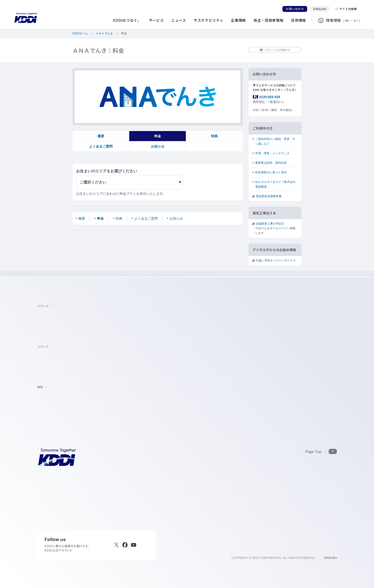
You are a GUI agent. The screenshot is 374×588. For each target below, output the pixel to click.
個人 (348, 21)
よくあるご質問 (101, 146)
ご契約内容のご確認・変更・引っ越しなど (275, 141)
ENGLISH (322, 9)
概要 (101, 136)
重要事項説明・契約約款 (271, 163)
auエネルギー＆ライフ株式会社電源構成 (275, 184)
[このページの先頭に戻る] (321, 452)
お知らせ (158, 146)
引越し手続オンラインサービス (275, 260)
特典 (214, 136)
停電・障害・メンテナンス (272, 153)
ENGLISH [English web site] (330, 558)
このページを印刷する (275, 50)
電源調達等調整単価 (268, 196)
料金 (158, 136)
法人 (356, 21)
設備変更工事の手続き (270, 224)
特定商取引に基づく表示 (271, 172)
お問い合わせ (295, 9)
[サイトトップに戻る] (26, 18)
